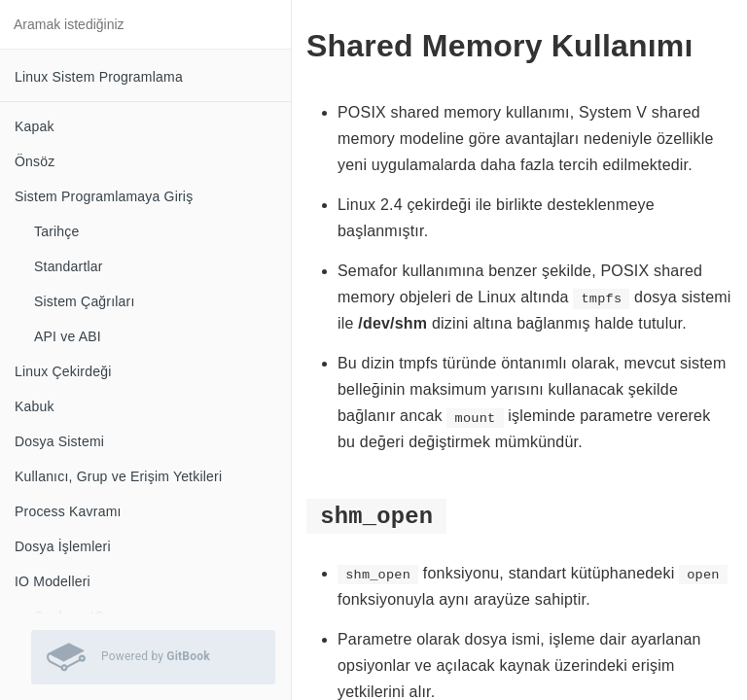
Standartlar (69, 266)
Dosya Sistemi (59, 441)
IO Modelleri (53, 581)
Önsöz (35, 161)
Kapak (35, 126)
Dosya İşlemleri (63, 546)
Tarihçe (57, 231)
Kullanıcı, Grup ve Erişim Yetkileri (118, 476)
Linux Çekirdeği (63, 371)
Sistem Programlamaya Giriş (104, 196)
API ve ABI (68, 336)
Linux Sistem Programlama (99, 77)
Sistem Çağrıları (85, 301)
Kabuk (35, 406)
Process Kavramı (68, 511)
